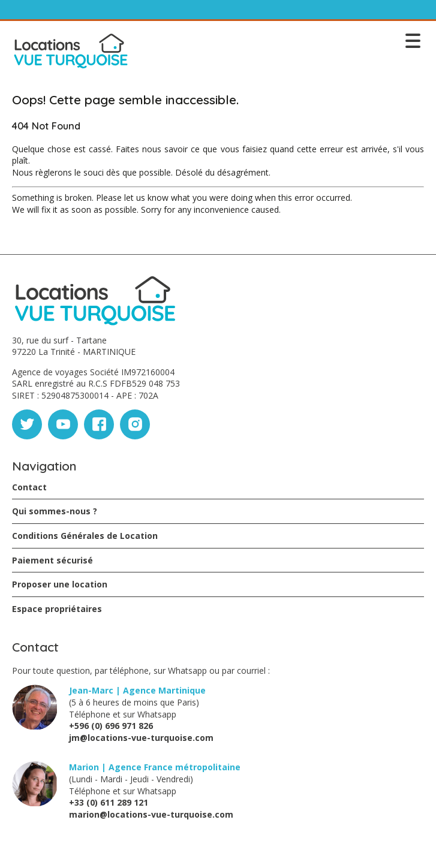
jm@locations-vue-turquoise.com (141, 738)
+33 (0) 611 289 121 (109, 802)
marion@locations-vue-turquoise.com (151, 814)
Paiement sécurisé (52, 560)
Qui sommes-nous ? (55, 511)
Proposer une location (60, 584)
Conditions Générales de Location (85, 536)
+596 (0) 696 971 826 (111, 726)
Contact (29, 487)
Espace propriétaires (57, 609)
